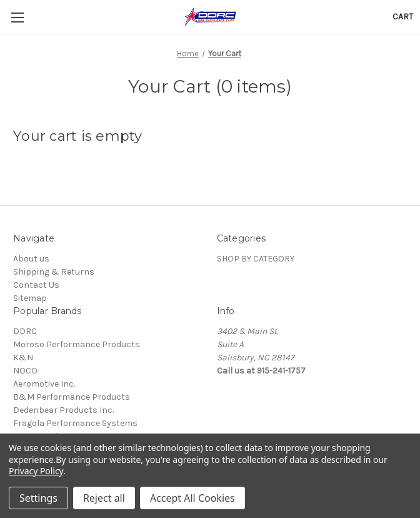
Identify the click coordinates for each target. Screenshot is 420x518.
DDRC (25, 331)
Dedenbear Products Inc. (63, 410)
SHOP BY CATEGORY (256, 259)
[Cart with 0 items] (403, 17)
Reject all (104, 498)
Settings (38, 498)
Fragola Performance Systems (75, 423)
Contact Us (36, 285)
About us (31, 259)
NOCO (25, 371)
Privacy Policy (36, 471)
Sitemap (30, 298)
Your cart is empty (78, 136)
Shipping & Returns (54, 272)
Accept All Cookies (192, 498)
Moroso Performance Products (77, 344)
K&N (23, 358)
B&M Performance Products (72, 397)
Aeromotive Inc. (44, 384)
